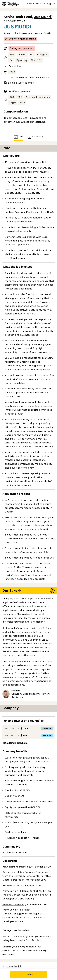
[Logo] (10, 4)
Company (35, 137)
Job (18, 137)
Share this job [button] (12, 966)
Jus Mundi (43, 17)
